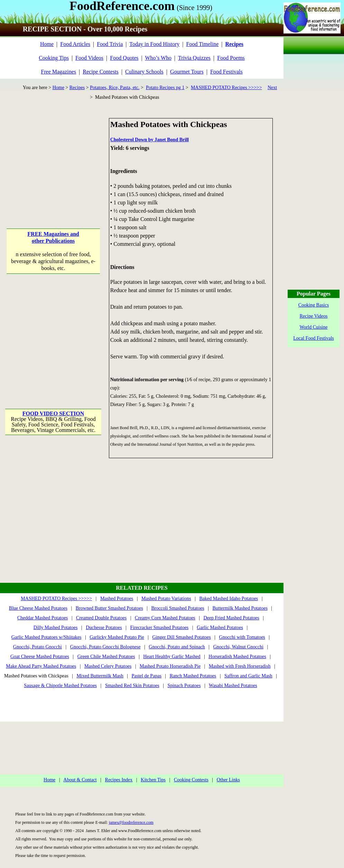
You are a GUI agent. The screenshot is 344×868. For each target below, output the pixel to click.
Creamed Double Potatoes (101, 618)
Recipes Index (119, 780)
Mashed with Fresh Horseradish (240, 666)
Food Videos (89, 58)
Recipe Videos (314, 316)
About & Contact (80, 780)
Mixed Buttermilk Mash (100, 676)
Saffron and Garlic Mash (248, 676)
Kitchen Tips (153, 780)
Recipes (77, 88)
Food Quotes (124, 58)
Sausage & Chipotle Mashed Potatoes (60, 686)
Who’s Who (158, 58)
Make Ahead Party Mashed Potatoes (41, 666)
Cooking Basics (314, 305)
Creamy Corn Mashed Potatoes (165, 618)
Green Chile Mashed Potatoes (106, 657)
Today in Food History (154, 44)
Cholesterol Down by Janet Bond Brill (150, 140)
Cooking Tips (54, 58)
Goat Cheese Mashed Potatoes (40, 657)
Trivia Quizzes (194, 58)
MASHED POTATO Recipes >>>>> (226, 88)
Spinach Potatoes (184, 686)
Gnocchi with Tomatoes (242, 637)
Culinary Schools (144, 72)
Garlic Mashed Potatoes (220, 628)
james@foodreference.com (131, 822)
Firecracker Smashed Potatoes (160, 628)
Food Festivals (226, 72)
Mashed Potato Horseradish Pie (170, 666)
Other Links (228, 780)
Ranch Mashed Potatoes (193, 676)
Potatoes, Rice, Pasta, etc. (115, 88)
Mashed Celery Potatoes (108, 666)
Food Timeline (203, 44)
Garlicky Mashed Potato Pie (117, 637)
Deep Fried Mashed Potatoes (231, 618)
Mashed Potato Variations (166, 599)
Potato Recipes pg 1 (165, 88)
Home (47, 44)
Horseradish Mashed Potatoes (237, 657)
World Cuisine (314, 327)
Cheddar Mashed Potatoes (43, 618)
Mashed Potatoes (117, 599)
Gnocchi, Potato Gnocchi (38, 647)
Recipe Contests (101, 72)
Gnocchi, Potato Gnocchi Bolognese (105, 647)
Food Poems (231, 58)
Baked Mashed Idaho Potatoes (229, 599)
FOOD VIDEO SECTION (53, 413)
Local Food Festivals (313, 338)
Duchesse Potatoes (104, 628)
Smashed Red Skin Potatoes (132, 686)
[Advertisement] (54, 161)
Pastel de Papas (147, 676)
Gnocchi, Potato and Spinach (177, 647)
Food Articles (75, 44)
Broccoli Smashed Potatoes (178, 608)
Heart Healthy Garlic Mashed (172, 657)
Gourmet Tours (187, 72)
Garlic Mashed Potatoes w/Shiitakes (47, 637)
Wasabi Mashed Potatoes (233, 686)
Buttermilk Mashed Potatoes (240, 608)
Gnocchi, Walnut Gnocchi (238, 647)
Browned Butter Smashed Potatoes (109, 608)
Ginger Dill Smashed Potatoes (182, 637)
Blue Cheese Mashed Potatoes (38, 608)
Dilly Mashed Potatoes (56, 628)
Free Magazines (58, 72)
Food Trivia (110, 44)
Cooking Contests (191, 780)
